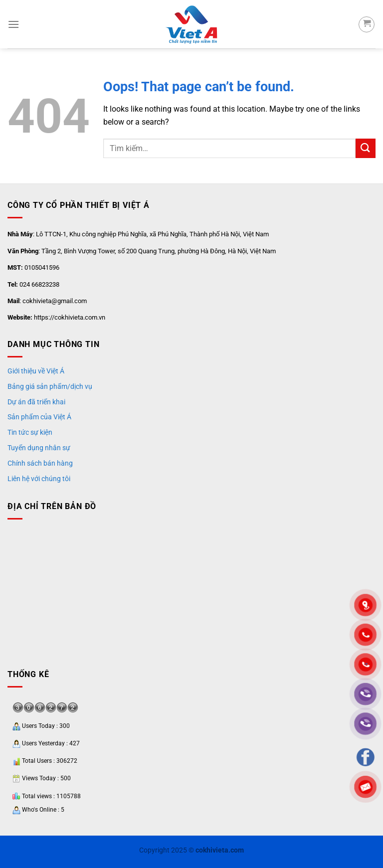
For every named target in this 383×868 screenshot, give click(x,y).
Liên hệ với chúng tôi (39, 479)
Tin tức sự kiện (30, 432)
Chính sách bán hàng (40, 463)
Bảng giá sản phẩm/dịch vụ (50, 386)
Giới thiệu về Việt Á (36, 371)
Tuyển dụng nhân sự (39, 448)
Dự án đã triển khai (36, 402)
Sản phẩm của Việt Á (39, 417)
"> (366, 665)
